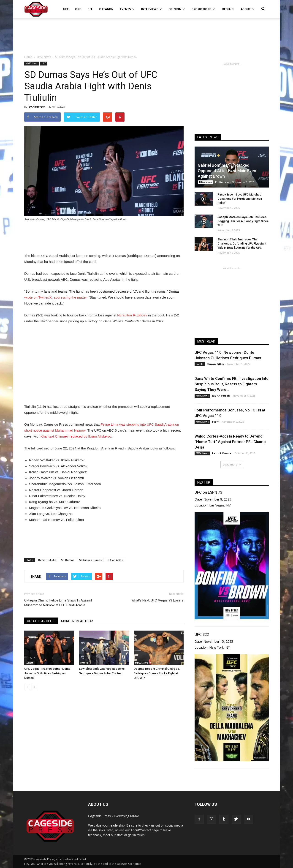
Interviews (151, 9)
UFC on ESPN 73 (208, 492)
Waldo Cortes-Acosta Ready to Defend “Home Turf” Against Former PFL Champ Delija (230, 442)
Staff (215, 422)
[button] (263, 6)
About (248, 9)
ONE (78, 9)
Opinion (177, 9)
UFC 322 (202, 634)
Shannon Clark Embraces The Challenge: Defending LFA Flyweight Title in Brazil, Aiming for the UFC (242, 244)
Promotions (203, 9)
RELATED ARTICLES (41, 621)
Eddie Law (222, 182)
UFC (66, 9)
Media (228, 9)
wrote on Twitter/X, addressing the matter (55, 297)
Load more (232, 464)
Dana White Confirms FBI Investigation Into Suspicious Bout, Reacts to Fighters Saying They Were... (232, 384)
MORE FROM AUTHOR (77, 621)
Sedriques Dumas (90, 560)
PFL (90, 9)
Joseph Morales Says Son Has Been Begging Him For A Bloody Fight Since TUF (243, 221)
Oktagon (106, 9)
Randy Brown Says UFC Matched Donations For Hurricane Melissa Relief (240, 199)
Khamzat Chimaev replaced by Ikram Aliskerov (76, 436)
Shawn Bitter (215, 364)
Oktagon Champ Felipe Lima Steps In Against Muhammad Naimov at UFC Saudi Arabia (58, 603)
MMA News (32, 63)
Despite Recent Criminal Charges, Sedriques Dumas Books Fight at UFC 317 (157, 673)
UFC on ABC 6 (115, 560)
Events (127, 9)
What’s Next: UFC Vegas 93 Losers (157, 600)
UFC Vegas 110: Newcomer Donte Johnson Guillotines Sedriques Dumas (47, 673)
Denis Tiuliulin (47, 560)
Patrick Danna (222, 453)
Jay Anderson (37, 107)
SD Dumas (68, 560)
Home (28, 57)
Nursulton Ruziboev (132, 315)
